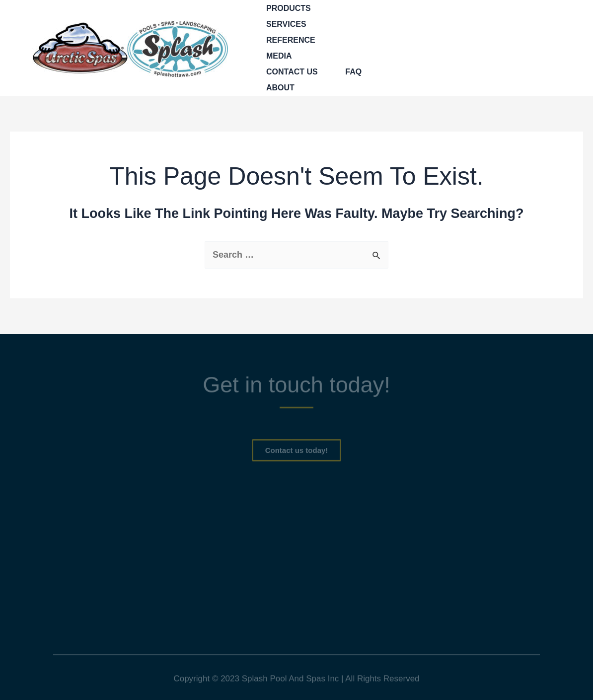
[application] (316, 8)
